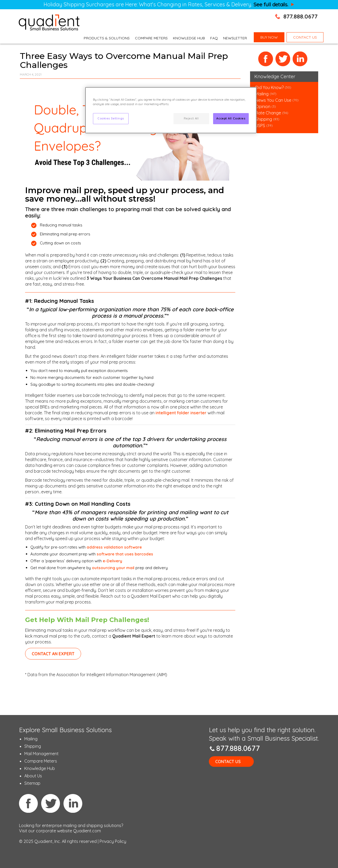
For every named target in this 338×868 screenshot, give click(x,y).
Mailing (262, 94)
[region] (171, 110)
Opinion (263, 106)
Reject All (191, 118)
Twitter (283, 59)
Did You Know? (269, 87)
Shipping (264, 119)
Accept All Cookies (231, 118)
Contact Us (228, 762)
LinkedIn (300, 59)
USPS (260, 126)
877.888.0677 (301, 16)
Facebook (266, 59)
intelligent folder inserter (181, 413)
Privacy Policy (113, 841)
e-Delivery (112, 561)
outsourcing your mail (113, 568)
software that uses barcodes (125, 554)
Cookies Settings (111, 118)
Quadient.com (87, 831)
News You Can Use (273, 100)
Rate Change (268, 113)
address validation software (114, 547)
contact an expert (53, 654)
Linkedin (73, 803)
